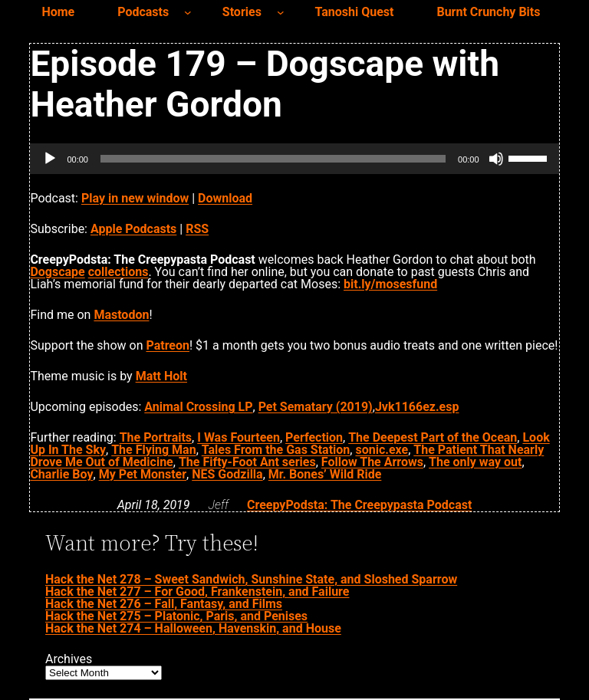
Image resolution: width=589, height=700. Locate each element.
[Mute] (496, 159)
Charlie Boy (61, 474)
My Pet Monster (143, 474)
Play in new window (135, 198)
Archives (69, 659)
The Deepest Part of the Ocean (433, 437)
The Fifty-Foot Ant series (247, 462)
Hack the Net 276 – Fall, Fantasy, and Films (164, 604)
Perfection (314, 437)
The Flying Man (153, 450)
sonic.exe (382, 450)
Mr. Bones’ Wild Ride (325, 474)
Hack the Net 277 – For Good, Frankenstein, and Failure (197, 592)
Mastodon (121, 315)
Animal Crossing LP (198, 407)
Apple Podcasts (133, 229)
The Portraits (156, 437)
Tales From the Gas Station (276, 450)
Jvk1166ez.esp (417, 407)
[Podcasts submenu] (188, 12)
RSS (197, 229)
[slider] (273, 159)
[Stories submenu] (281, 12)
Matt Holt (161, 376)
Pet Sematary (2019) (316, 407)
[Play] (50, 159)
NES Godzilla (227, 474)
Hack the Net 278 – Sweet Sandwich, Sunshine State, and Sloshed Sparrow (251, 579)
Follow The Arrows (372, 462)
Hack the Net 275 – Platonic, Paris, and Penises (176, 616)
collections (118, 272)
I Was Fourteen (239, 437)
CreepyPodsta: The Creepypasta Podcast (359, 505)
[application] (294, 159)
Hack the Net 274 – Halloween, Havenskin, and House (193, 628)
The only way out (475, 462)
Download (225, 198)
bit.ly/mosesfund (390, 284)
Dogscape (57, 272)
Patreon (168, 345)
